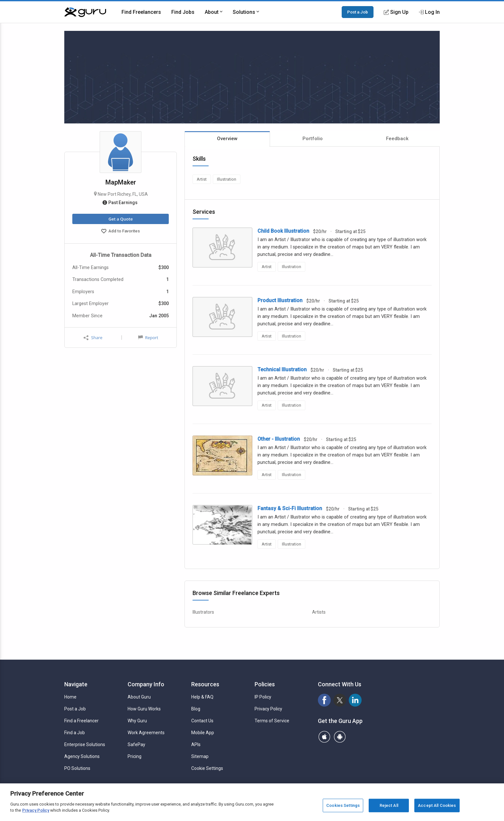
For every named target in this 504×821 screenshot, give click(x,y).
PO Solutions (77, 768)
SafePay (136, 744)
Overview (227, 139)
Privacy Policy (268, 709)
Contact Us (202, 721)
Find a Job (75, 733)
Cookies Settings (343, 805)
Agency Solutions (82, 756)
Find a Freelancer (81, 721)
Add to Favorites (121, 232)
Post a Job (358, 12)
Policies (265, 684)
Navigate (76, 684)
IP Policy (263, 697)
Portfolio (313, 139)
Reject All (389, 805)
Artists (319, 612)
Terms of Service (272, 721)
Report (148, 338)
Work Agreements (146, 733)
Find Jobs (183, 12)
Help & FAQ (202, 697)
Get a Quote (120, 219)
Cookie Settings (207, 768)
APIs (196, 744)
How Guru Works (144, 709)
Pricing (135, 756)
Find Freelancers (141, 12)
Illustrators (203, 612)
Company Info (146, 684)
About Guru (139, 697)
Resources (205, 684)
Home (70, 697)
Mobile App (203, 733)
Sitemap (200, 756)
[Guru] (85, 12)
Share (93, 338)
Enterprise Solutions (85, 744)
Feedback (397, 139)
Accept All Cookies (437, 805)
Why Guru (137, 721)
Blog (196, 709)
